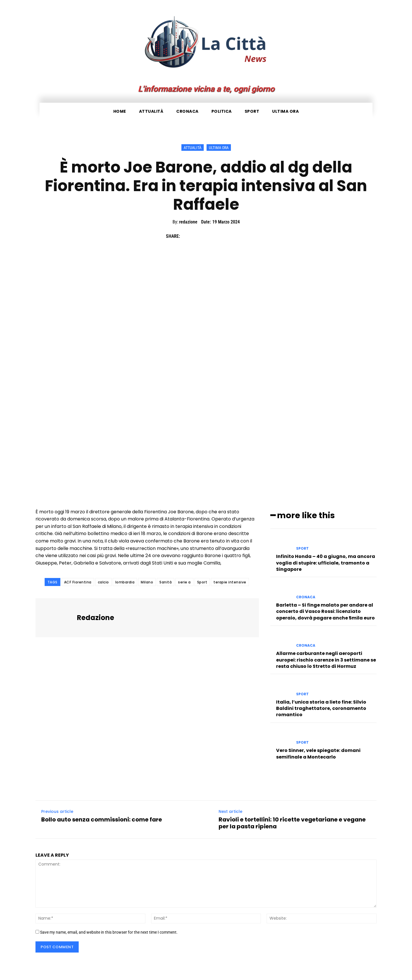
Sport (202, 582)
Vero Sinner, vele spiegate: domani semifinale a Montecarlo (318, 753)
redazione (188, 222)
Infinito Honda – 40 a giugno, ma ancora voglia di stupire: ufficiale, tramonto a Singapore (326, 562)
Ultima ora (219, 148)
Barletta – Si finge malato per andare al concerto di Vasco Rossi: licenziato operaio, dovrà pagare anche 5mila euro (325, 611)
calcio (103, 582)
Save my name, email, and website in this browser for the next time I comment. (109, 931)
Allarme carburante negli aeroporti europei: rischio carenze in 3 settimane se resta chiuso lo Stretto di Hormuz (326, 659)
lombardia (125, 582)
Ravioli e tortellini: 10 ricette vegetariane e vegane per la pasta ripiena (292, 822)
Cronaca (306, 596)
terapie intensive (230, 582)
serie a (184, 582)
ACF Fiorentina (78, 582)
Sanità (166, 582)
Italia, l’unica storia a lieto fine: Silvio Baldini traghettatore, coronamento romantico (321, 708)
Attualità (193, 148)
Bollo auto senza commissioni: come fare (102, 819)
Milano (147, 582)
